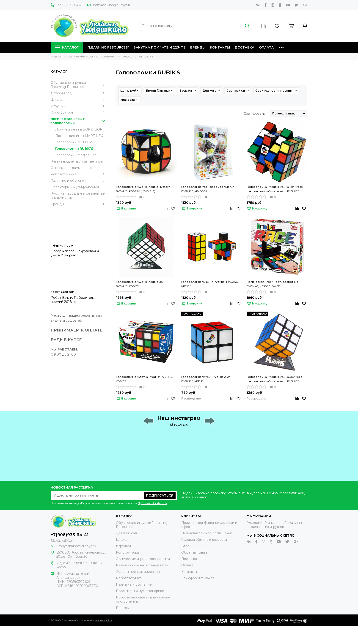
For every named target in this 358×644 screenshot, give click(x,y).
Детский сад (79, 93)
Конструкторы (79, 112)
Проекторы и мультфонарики (75, 187)
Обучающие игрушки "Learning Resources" (79, 85)
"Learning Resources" (108, 47)
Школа (79, 100)
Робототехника (79, 174)
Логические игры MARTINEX (79, 136)
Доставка (244, 47)
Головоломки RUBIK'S (74, 149)
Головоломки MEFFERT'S (76, 142)
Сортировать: (255, 114)
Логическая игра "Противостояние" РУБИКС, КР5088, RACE (273, 284)
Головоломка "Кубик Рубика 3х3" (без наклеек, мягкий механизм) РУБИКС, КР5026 (274, 379)
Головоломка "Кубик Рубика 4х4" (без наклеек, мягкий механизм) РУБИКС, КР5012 (275, 189)
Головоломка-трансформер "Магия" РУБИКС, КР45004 (208, 189)
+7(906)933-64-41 (67, 5)
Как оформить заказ (198, 578)
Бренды (198, 47)
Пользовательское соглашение (207, 533)
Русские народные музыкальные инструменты (78, 196)
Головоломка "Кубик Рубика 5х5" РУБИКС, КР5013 (140, 284)
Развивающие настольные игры (77, 161)
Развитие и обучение (79, 181)
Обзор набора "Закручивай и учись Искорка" (75, 253)
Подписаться (160, 495)
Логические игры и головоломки (79, 121)
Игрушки (79, 106)
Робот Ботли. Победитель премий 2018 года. (73, 300)
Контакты (220, 47)
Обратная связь (194, 552)
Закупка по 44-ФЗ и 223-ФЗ (160, 47)
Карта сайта (104, 620)
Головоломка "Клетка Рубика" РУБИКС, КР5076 (145, 379)
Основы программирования (73, 168)
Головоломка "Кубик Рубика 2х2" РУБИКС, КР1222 (206, 379)
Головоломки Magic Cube (76, 155)
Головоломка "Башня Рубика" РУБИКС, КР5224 (210, 284)
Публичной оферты (152, 503)
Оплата (266, 47)
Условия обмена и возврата (204, 540)
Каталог (67, 47)
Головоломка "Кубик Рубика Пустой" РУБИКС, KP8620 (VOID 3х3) (143, 189)
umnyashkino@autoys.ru (109, 5)
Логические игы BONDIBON (79, 129)
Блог (185, 546)
